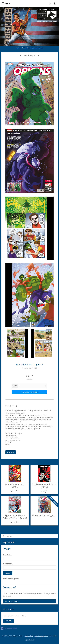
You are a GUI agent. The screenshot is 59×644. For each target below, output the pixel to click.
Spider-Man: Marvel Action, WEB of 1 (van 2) (15, 517)
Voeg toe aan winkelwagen (29, 392)
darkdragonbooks (9, 628)
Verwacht (25, 48)
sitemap (27, 636)
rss (32, 636)
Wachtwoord (8, 564)
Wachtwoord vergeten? (11, 579)
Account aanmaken (11, 601)
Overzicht (11, 452)
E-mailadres (8, 555)
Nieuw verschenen (37, 48)
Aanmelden (8, 621)
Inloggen (8, 573)
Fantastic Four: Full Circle (15, 486)
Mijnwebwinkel (30, 640)
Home (18, 48)
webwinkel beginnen (41, 636)
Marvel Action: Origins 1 (44, 515)
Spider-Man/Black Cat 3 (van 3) (44, 486)
